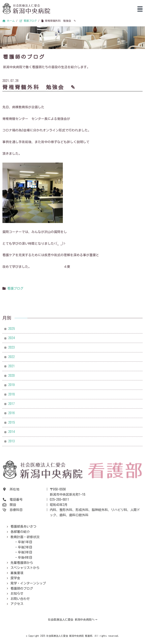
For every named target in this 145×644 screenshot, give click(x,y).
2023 (11, 347)
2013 (11, 441)
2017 (11, 404)
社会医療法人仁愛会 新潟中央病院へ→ (73, 620)
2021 (11, 366)
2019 (11, 385)
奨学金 (15, 578)
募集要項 (17, 573)
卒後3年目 (25, 552)
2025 (11, 329)
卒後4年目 (25, 557)
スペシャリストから (25, 568)
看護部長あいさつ (23, 526)
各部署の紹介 (20, 532)
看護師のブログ (22, 588)
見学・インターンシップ (28, 583)
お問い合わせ (20, 599)
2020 (11, 376)
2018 (11, 394)
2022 (11, 357)
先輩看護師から (22, 563)
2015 (11, 422)
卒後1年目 (25, 542)
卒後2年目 (25, 547)
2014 (11, 432)
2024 (11, 338)
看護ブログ (15, 288)
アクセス (17, 604)
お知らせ (17, 593)
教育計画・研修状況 (25, 537)
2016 (11, 413)
